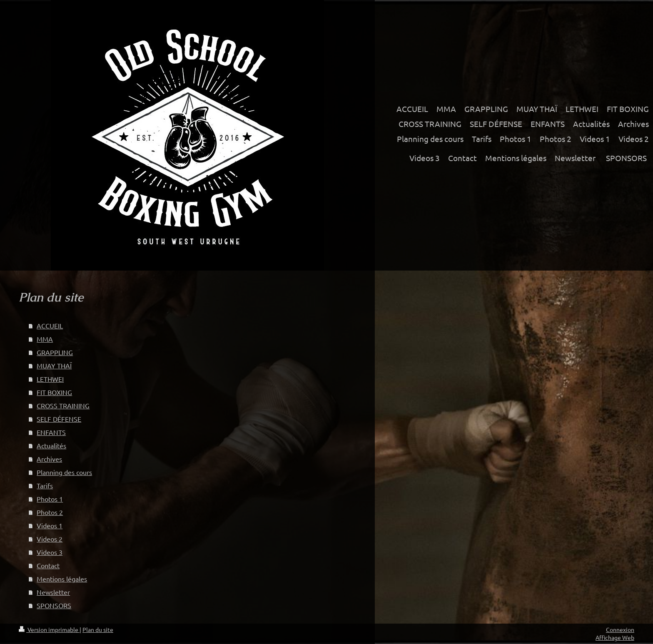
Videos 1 (50, 525)
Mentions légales (62, 579)
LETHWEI (50, 379)
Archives (49, 459)
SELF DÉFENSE (59, 419)
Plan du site (98, 629)
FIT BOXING (54, 392)
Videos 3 (50, 552)
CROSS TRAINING (63, 405)
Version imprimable (49, 629)
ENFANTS (51, 432)
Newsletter (53, 592)
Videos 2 (50, 539)
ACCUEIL (50, 326)
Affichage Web (615, 637)
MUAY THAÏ (54, 366)
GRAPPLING (55, 352)
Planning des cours (64, 472)
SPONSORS (54, 605)
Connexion (620, 629)
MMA (45, 339)
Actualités (51, 445)
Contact (48, 565)
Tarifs (45, 485)
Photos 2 (50, 512)
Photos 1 (50, 499)
